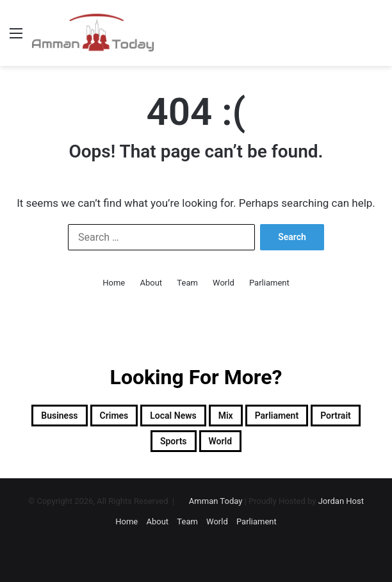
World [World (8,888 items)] (221, 441)
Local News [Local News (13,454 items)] (173, 416)
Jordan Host (341, 501)
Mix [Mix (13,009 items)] (226, 416)
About (151, 283)
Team (187, 283)
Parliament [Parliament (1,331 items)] (277, 416)
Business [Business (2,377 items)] (59, 416)
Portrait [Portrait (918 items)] (336, 416)
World (224, 283)
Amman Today (216, 501)
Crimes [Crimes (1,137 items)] (114, 416)
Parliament (269, 283)
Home (114, 283)
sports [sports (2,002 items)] (174, 441)
